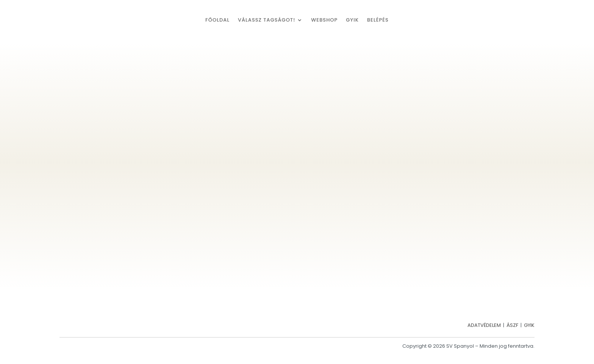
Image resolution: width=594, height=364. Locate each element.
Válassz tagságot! (267, 20)
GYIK (352, 20)
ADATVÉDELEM (484, 325)
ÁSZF (512, 325)
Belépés (378, 20)
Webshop (324, 20)
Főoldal (217, 20)
